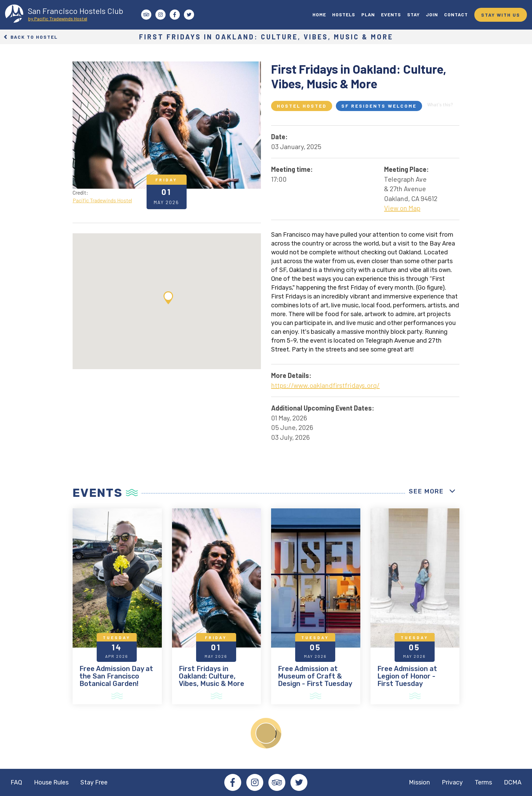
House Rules (51, 782)
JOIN (432, 14)
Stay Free (94, 782)
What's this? (440, 104)
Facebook (233, 782)
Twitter (299, 782)
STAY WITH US (501, 15)
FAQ (16, 782)
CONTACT (456, 14)
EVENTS (391, 14)
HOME (319, 14)
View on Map (402, 208)
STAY (413, 14)
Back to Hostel (31, 37)
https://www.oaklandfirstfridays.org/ (325, 385)
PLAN (368, 14)
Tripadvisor (277, 782)
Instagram (255, 782)
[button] (168, 298)
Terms (483, 782)
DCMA (513, 782)
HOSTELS (344, 14)
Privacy (452, 782)
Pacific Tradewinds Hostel (102, 200)
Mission (419, 782)
